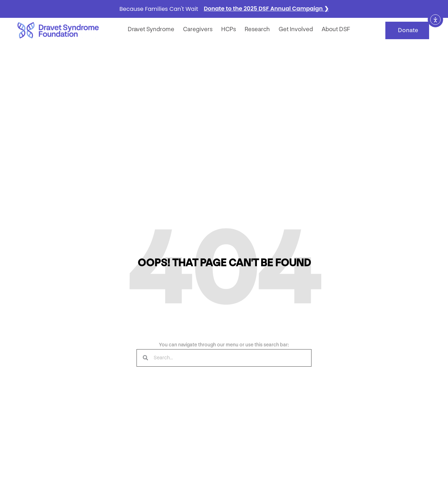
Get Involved (296, 29)
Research (257, 29)
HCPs (229, 29)
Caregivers (198, 29)
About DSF (336, 29)
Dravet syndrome (151, 29)
